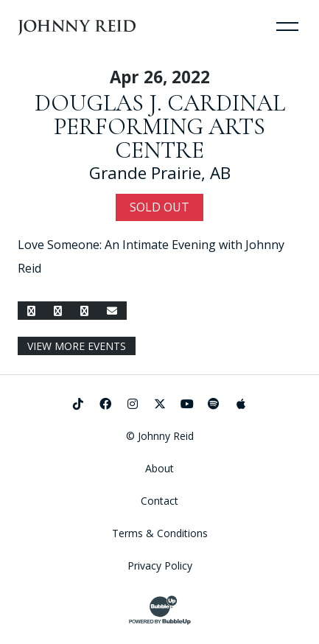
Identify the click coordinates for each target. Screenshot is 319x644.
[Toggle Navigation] (287, 26)
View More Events (77, 346)
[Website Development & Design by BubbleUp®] (160, 610)
